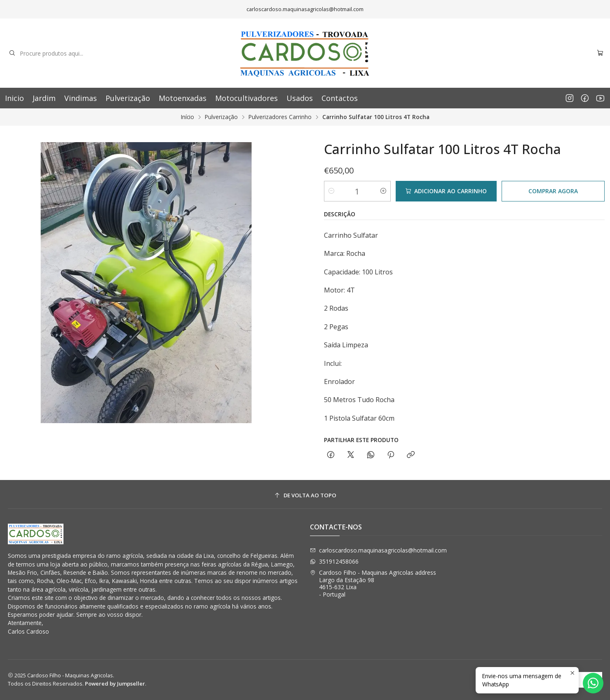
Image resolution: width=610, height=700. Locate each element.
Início (188, 117)
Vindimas (81, 98)
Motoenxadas (183, 98)
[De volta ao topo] (305, 495)
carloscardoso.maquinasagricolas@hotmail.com (378, 550)
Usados (300, 98)
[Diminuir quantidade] (331, 191)
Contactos (340, 98)
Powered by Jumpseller (115, 684)
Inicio (14, 98)
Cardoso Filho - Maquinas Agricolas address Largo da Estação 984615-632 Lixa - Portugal (373, 583)
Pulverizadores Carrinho (280, 117)
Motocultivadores (246, 98)
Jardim (44, 98)
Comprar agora (553, 191)
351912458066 (334, 561)
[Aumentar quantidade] (383, 191)
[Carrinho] (600, 53)
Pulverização (128, 98)
